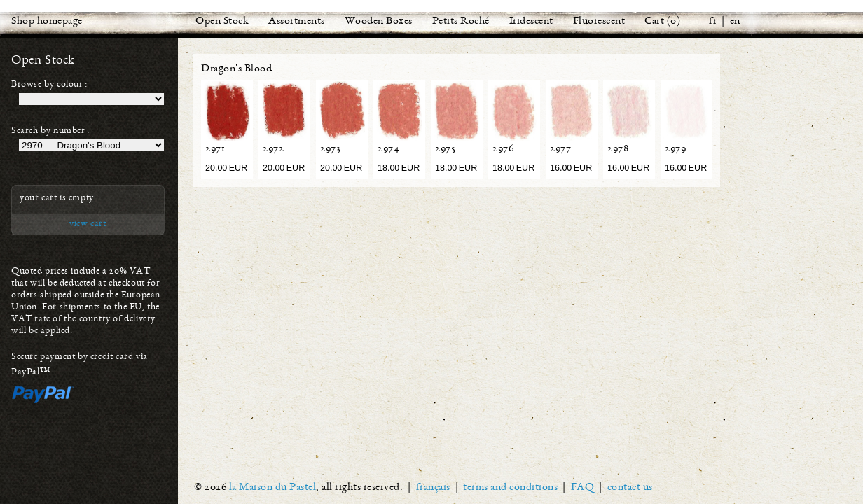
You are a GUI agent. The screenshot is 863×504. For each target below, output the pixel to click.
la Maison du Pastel (273, 488)
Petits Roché (461, 22)
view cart (88, 224)
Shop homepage (47, 22)
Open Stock (222, 22)
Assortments (297, 22)
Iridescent (531, 22)
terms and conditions (510, 488)
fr (713, 22)
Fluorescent (599, 22)
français (433, 488)
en (735, 22)
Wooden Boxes (379, 22)
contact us (630, 488)
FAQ (583, 488)
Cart (654, 22)
